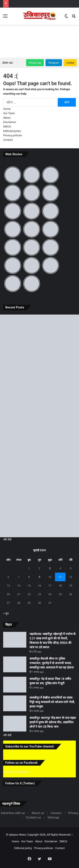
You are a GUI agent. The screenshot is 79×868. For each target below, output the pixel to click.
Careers (56, 813)
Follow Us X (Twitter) (20, 783)
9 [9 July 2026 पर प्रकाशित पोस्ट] (39, 577)
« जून (6, 613)
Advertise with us (13, 813)
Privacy (73, 813)
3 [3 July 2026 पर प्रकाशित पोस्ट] (50, 568)
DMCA (7, 127)
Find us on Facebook (16, 772)
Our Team (9, 113)
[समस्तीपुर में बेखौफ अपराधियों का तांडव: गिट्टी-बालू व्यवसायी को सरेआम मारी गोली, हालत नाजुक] (39, 470)
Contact (8, 140)
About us (38, 813)
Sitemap (53, 817)
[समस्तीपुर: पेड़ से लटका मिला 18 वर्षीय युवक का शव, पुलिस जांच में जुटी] (39, 426)
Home (7, 109)
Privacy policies (13, 135)
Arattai (70, 63)
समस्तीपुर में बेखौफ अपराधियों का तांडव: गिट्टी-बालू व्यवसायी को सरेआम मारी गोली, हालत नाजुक (52, 702)
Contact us (33, 817)
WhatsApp (35, 63)
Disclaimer (10, 122)
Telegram (54, 63)
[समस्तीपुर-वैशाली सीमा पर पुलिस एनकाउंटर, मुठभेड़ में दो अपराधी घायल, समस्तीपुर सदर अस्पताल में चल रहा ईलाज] (39, 381)
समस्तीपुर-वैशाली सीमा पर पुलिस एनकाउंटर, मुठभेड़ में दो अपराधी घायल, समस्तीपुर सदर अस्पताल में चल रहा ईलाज (52, 663)
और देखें (7, 539)
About (7, 118)
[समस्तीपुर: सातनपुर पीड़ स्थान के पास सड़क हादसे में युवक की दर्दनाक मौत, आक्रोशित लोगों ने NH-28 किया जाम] (39, 515)
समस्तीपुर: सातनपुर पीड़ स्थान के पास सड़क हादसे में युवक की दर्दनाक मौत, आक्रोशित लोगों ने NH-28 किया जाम (53, 722)
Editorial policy (12, 131)
